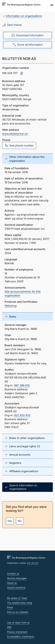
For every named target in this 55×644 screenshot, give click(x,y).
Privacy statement (17, 632)
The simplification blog (20, 603)
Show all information (28, 45)
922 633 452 (22, 415)
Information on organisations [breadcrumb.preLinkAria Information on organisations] (24, 16)
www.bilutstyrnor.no (15, 134)
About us (12, 583)
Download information (28, 35)
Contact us (13, 574)
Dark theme (12, 25)
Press (10, 607)
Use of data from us (18, 623)
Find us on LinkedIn (18, 612)
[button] (52, 5)
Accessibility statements (21, 637)
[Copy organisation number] (22, 73)
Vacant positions (16, 588)
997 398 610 (22, 385)
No (20, 521)
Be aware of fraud (17, 598)
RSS (9, 627)
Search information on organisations (21, 487)
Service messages (17, 578)
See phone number (19, 145)
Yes (10, 521)
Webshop (11, 306)
